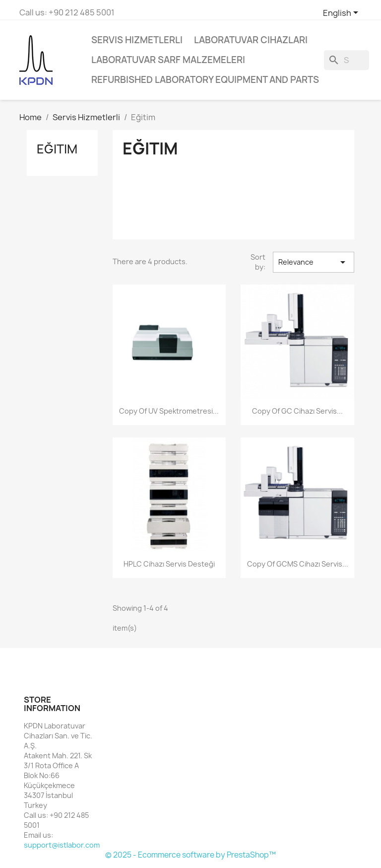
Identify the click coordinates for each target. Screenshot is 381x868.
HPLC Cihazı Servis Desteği (169, 564)
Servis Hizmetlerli (137, 40)
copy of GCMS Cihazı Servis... (298, 564)
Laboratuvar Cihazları (251, 40)
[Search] (347, 60)
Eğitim (57, 149)
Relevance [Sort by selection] (314, 262)
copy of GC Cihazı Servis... (297, 411)
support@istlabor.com (62, 845)
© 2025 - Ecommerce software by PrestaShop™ (190, 855)
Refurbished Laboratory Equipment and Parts (205, 80)
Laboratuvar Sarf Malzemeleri (168, 60)
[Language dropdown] (342, 13)
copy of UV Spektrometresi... (169, 411)
